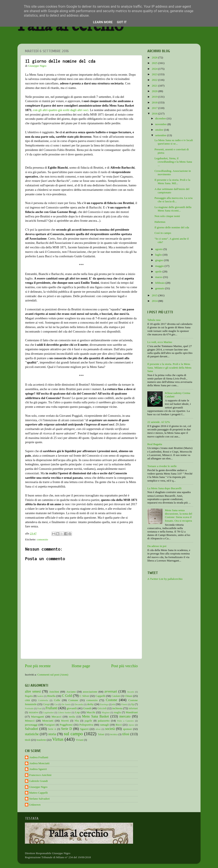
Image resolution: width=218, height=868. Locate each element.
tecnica (114, 734)
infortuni (133, 708)
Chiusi (128, 696)
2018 (155, 102)
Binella (51, 696)
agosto (159, 249)
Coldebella (43, 700)
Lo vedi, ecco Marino (160, 342)
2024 (155, 69)
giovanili (72, 708)
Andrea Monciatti (39, 763)
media (72, 717)
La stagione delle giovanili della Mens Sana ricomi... (173, 209)
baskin (40, 696)
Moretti (65, 721)
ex (114, 704)
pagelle (88, 721)
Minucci (30, 721)
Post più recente (38, 666)
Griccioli (102, 708)
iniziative (34, 712)
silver (98, 729)
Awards (131, 692)
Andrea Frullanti (39, 757)
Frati (39, 708)
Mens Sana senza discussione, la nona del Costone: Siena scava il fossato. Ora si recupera (178, 515)
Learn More (103, 22)
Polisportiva (86, 725)
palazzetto (104, 721)
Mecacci (56, 717)
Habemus (160, 222)
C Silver (84, 696)
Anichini (54, 692)
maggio (160, 266)
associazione (90, 692)
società (110, 729)
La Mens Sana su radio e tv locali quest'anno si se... (174, 142)
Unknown (35, 805)
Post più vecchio (124, 666)
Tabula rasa (154, 320)
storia (52, 734)
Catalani (116, 696)
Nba (77, 721)
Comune (73, 700)
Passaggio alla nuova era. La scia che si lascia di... (174, 200)
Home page (81, 666)
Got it (122, 22)
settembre (161, 135)
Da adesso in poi (157, 546)
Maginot (106, 712)
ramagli (104, 725)
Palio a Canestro (126, 721)
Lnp (77, 712)
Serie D (67, 729)
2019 (155, 97)
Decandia (79, 704)
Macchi (91, 712)
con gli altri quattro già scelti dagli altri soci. (61, 110)
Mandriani (132, 712)
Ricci (119, 725)
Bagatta (29, 696)
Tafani (101, 734)
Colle (57, 700)
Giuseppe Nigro (38, 787)
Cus (56, 704)
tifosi (126, 734)
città (27, 700)
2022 (155, 80)
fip (133, 704)
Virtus (58, 739)
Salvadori (32, 729)
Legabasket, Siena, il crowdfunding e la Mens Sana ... (173, 162)
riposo (131, 725)
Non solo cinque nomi (167, 216)
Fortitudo (29, 708)
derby (90, 704)
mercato (125, 716)
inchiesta (117, 708)
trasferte (41, 740)
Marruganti (38, 717)
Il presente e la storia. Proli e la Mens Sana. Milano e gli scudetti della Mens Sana (169, 367)
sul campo (73, 734)
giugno (160, 260)
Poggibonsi (66, 725)
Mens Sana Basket (96, 716)
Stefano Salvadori (39, 799)
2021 (155, 86)
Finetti (124, 704)
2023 (155, 74)
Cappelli (100, 696)
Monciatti (48, 721)
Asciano (71, 692)
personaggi (31, 725)
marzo (159, 277)
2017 (155, 108)
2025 (155, 63)
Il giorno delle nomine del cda (172, 227)
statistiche (32, 734)
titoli (28, 740)
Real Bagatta (155, 444)
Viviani (80, 740)
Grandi (87, 708)
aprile (159, 271)
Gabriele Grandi (38, 781)
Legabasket (48, 712)
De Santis (66, 704)
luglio (159, 255)
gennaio (160, 288)
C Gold (67, 696)
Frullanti (52, 708)
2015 (155, 295)
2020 (155, 91)
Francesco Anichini (40, 775)
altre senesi (33, 692)
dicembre (161, 118)
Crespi (46, 704)
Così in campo (163, 233)
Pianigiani (49, 725)
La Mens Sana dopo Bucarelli (164, 488)
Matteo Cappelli (38, 793)
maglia (117, 712)
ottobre (160, 130)
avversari (111, 692)
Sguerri (84, 729)
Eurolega (104, 704)
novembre (161, 124)
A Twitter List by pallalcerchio (165, 579)
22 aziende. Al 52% (159, 422)
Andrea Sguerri (38, 769)
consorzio (42, 539)
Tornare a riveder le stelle (162, 466)
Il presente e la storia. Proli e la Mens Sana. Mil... (172, 182)
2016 (155, 114)
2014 (155, 301)
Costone (111, 700)
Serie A (52, 729)
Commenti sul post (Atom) (53, 675)
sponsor (127, 729)
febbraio (160, 283)
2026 (155, 57)
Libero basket (65, 712)
